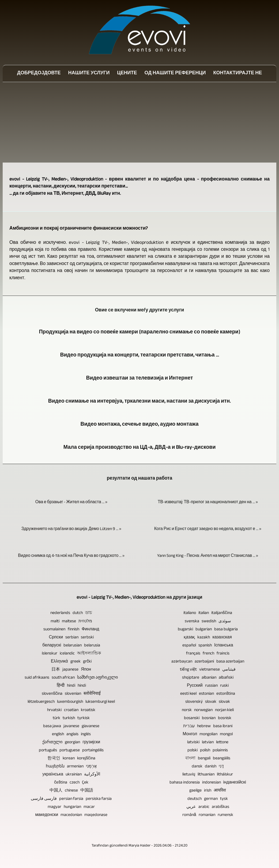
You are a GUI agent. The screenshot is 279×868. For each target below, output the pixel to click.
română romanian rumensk (208, 815)
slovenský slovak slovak (208, 702)
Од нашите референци (175, 73)
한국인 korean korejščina (71, 759)
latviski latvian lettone (208, 743)
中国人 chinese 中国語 (71, 791)
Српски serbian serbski (71, 638)
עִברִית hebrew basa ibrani (208, 727)
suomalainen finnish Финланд (71, 630)
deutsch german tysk (208, 799)
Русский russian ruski (208, 686)
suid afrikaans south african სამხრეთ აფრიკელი (71, 678)
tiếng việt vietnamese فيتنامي (208, 670)
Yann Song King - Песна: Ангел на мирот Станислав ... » (208, 556)
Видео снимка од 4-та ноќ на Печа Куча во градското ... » (71, 556)
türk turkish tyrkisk (71, 718)
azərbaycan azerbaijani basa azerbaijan (208, 662)
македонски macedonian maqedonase (71, 815)
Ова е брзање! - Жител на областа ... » (71, 503)
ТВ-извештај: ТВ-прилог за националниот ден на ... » (208, 503)
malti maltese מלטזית (71, 622)
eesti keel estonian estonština (208, 694)
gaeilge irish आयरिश (208, 791)
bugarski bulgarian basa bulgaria (208, 630)
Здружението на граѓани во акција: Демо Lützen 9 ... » (71, 529)
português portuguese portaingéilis (71, 751)
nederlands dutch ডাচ (71, 613)
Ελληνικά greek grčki (71, 662)
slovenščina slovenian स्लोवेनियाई (71, 694)
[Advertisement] (139, 122)
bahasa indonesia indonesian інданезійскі (208, 783)
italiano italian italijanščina (208, 613)
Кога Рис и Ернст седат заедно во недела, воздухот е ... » (208, 529)
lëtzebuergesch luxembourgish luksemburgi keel (71, 702)
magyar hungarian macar (71, 807)
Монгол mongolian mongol (208, 735)
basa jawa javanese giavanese (71, 727)
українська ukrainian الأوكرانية (71, 775)
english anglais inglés (71, 735)
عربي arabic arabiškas (208, 807)
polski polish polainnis (208, 751)
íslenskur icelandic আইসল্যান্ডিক (71, 654)
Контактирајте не (238, 73)
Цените (127, 73)
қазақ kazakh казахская (208, 638)
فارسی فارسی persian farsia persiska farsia (71, 799)
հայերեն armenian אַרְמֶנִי (71, 767)
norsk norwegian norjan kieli (208, 710)
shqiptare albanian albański (208, 678)
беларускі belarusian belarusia (71, 646)
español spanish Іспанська (208, 646)
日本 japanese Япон (71, 670)
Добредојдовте (39, 73)
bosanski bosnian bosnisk (208, 718)
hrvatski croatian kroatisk (71, 710)
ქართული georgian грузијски (71, 743)
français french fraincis (208, 654)
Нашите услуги (89, 73)
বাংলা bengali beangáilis (208, 759)
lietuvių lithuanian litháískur (208, 775)
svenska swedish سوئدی (208, 622)
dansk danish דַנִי (208, 767)
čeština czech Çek (71, 783)
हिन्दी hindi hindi (71, 686)
